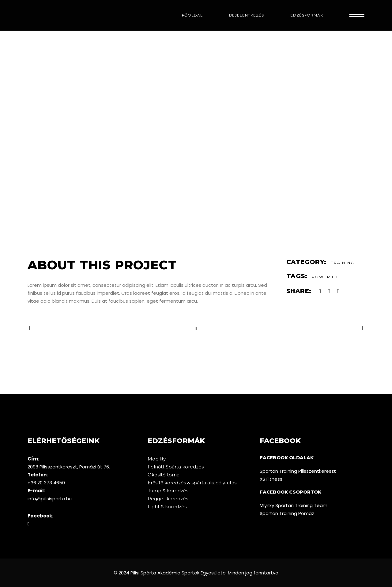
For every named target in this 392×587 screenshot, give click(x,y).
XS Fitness (271, 479)
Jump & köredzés (168, 491)
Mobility (157, 459)
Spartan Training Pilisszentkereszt (298, 471)
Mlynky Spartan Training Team (294, 505)
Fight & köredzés (167, 507)
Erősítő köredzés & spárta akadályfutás (192, 483)
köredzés (193, 467)
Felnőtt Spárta (165, 467)
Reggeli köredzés (168, 499)
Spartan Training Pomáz (287, 513)
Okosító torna (164, 475)
